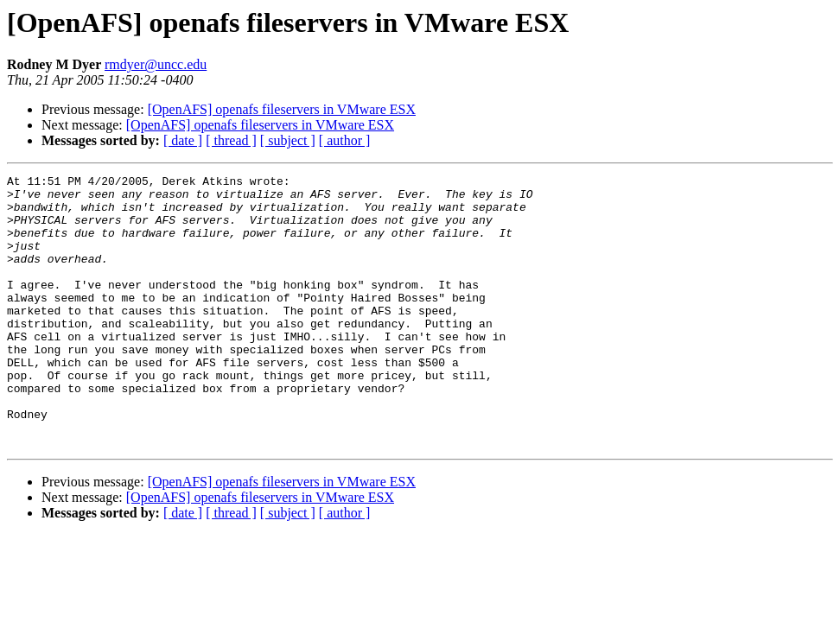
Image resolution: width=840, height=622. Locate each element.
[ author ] (345, 140)
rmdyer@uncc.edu (156, 64)
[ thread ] (231, 140)
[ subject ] (288, 140)
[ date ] (183, 140)
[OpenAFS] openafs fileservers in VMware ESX (282, 109)
